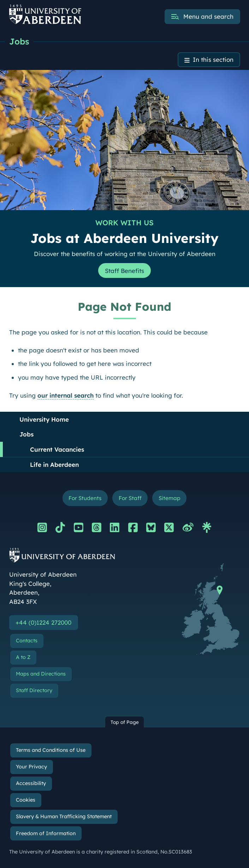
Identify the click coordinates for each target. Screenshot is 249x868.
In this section (213, 60)
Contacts (27, 641)
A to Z (23, 657)
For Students (85, 498)
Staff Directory (34, 690)
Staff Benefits (124, 271)
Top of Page (125, 722)
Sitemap (170, 498)
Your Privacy (31, 767)
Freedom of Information (46, 833)
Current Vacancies (57, 449)
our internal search (66, 395)
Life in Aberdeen (54, 465)
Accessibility (31, 783)
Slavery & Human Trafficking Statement (64, 817)
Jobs (19, 41)
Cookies (26, 800)
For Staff (130, 498)
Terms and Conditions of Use (51, 750)
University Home (44, 419)
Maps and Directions (41, 674)
